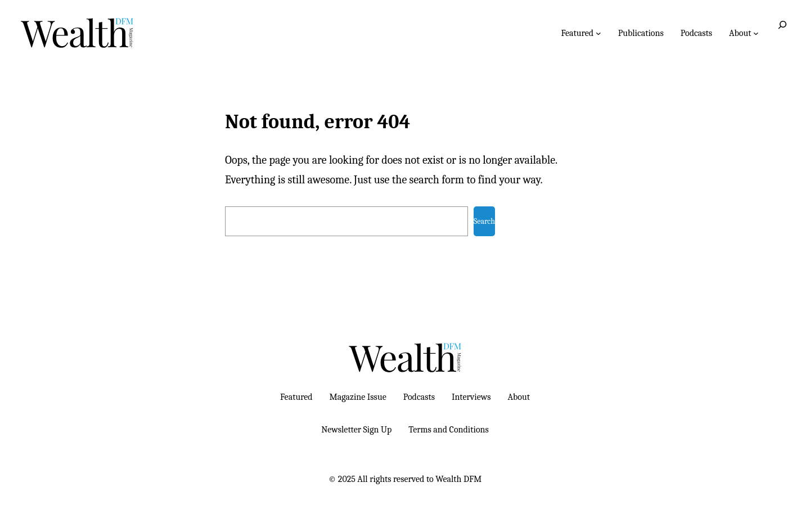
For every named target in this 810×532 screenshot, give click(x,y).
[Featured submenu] (598, 33)
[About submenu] (756, 33)
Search (484, 221)
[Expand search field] (782, 33)
